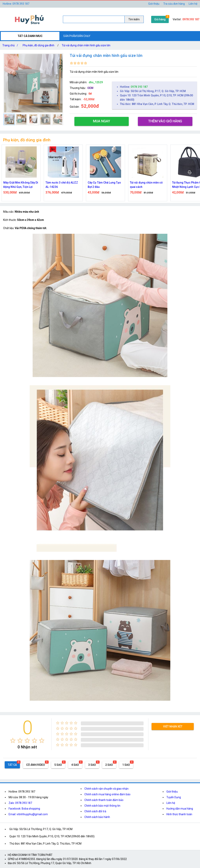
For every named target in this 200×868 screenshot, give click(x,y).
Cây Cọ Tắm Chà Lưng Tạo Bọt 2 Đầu (104, 185)
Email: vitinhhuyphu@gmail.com (28, 814)
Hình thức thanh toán (179, 814)
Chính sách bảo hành (97, 817)
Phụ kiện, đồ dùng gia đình (38, 45)
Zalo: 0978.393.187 (20, 803)
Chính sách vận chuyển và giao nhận (106, 789)
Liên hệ (193, 4)
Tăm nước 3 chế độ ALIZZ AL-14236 (62, 185)
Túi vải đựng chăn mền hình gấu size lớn (86, 45)
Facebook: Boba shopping (24, 809)
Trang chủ (11, 45)
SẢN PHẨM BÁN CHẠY (77, 36)
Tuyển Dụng (174, 797)
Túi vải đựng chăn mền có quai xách (146, 185)
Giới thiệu (172, 792)
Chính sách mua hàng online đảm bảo (107, 794)
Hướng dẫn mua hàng (180, 809)
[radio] (13, 740)
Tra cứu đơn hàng (174, 4)
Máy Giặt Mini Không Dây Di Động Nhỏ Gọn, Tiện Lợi (21, 185)
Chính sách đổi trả (95, 811)
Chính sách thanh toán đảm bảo (104, 800)
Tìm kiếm (134, 19)
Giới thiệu (154, 4)
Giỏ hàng (160, 19)
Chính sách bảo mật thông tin (102, 806)
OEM (90, 88)
